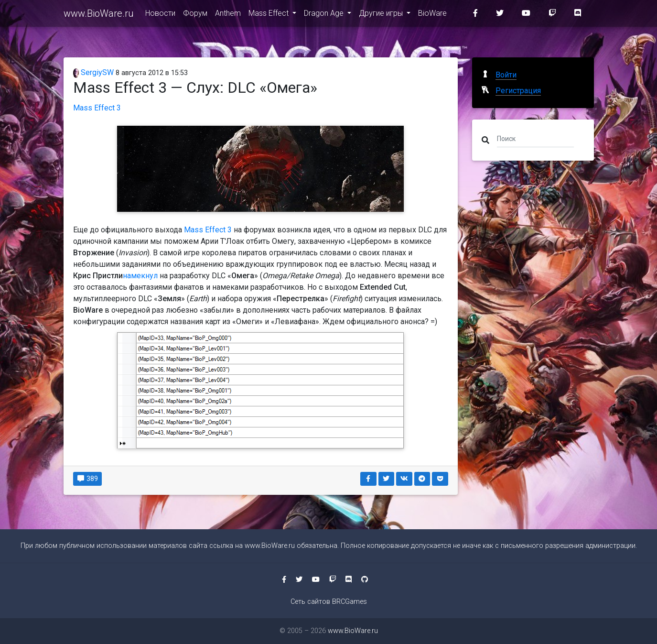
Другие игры (382, 15)
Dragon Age (325, 15)
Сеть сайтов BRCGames (329, 602)
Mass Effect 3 (97, 108)
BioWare (432, 15)
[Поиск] (535, 138)
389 (88, 479)
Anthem (228, 15)
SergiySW (94, 72)
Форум (195, 15)
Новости (160, 15)
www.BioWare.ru (99, 15)
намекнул (140, 276)
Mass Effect (269, 15)
